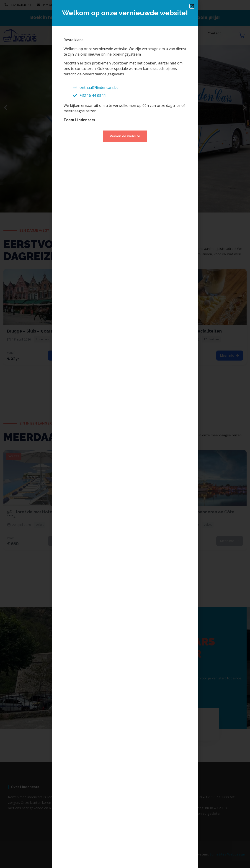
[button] (192, 6)
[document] (125, 434)
